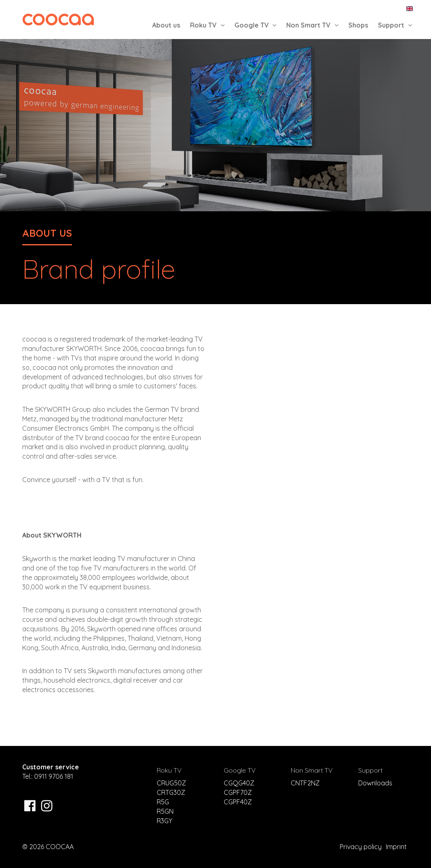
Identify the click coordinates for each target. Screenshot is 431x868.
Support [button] (395, 25)
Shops (358, 25)
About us (166, 25)
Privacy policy (361, 847)
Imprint (396, 847)
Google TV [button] (256, 25)
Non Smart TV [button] (312, 25)
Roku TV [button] (207, 25)
